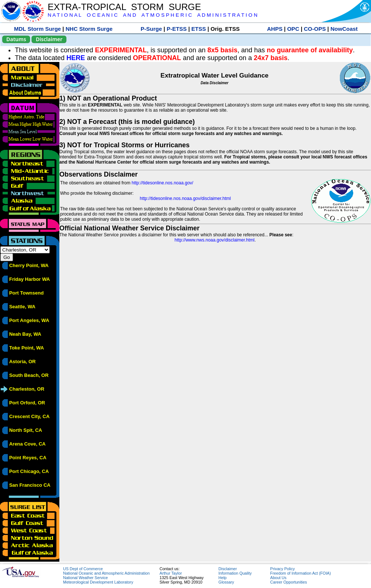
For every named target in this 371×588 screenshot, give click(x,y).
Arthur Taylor (171, 573)
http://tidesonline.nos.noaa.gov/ (162, 183)
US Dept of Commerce (83, 569)
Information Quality (235, 573)
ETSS (199, 29)
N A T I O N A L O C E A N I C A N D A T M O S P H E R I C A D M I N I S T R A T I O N (152, 15)
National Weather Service (86, 578)
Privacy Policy (282, 569)
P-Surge (151, 29)
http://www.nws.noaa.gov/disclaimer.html (215, 240)
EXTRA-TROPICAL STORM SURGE (124, 7)
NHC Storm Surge (89, 29)
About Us (278, 578)
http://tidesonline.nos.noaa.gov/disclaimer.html (185, 198)
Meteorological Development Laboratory (98, 582)
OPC (293, 29)
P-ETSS (177, 29)
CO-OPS (315, 29)
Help (223, 578)
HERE (76, 58)
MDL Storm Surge (37, 29)
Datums (16, 39)
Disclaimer (49, 39)
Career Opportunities (288, 582)
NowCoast (344, 29)
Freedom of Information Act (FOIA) (300, 573)
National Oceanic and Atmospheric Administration (106, 573)
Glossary (226, 582)
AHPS (275, 29)
